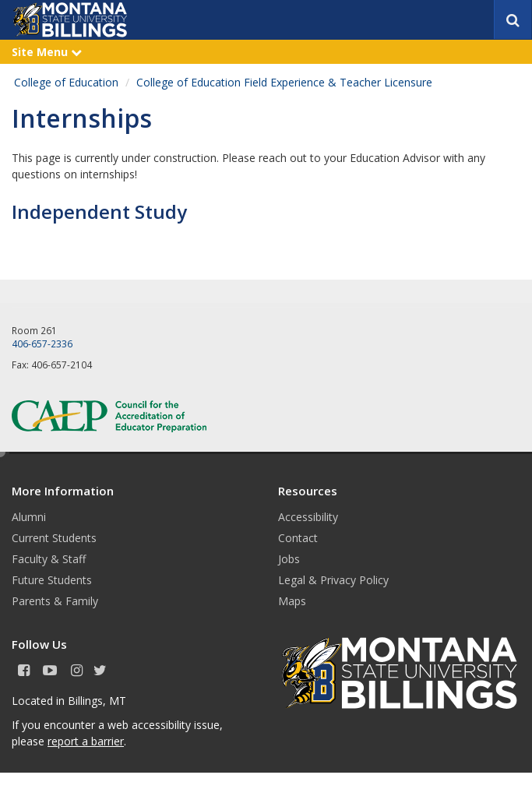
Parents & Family (55, 601)
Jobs (289, 559)
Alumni (29, 517)
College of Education (66, 82)
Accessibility (308, 517)
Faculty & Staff (49, 559)
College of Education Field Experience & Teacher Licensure (284, 82)
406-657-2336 (42, 343)
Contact (298, 538)
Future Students (52, 580)
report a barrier (86, 741)
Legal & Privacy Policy (333, 580)
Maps (292, 601)
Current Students (54, 538)
